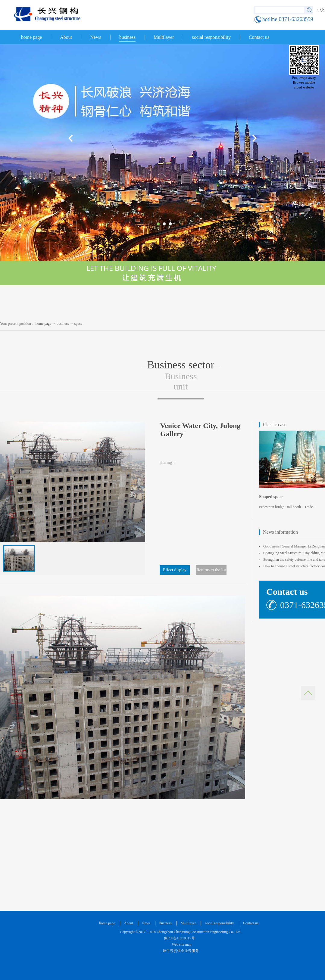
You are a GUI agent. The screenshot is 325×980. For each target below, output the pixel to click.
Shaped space (271, 497)
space (78, 324)
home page (32, 37)
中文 (321, 10)
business (63, 324)
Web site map (181, 944)
